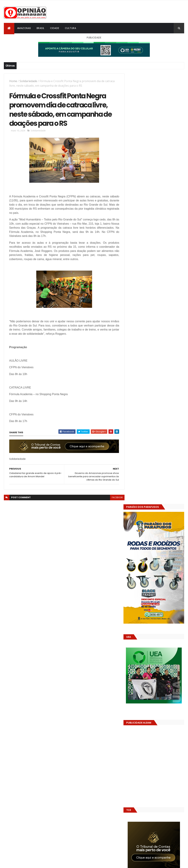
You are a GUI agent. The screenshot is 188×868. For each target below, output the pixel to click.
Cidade (55, 28)
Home (13, 81)
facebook (115, 498)
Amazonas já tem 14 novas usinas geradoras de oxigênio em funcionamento (154, 561)
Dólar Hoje (134, 623)
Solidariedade (28, 81)
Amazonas (24, 28)
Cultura (71, 28)
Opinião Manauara (147, 536)
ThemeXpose (23, 863)
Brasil (41, 28)
